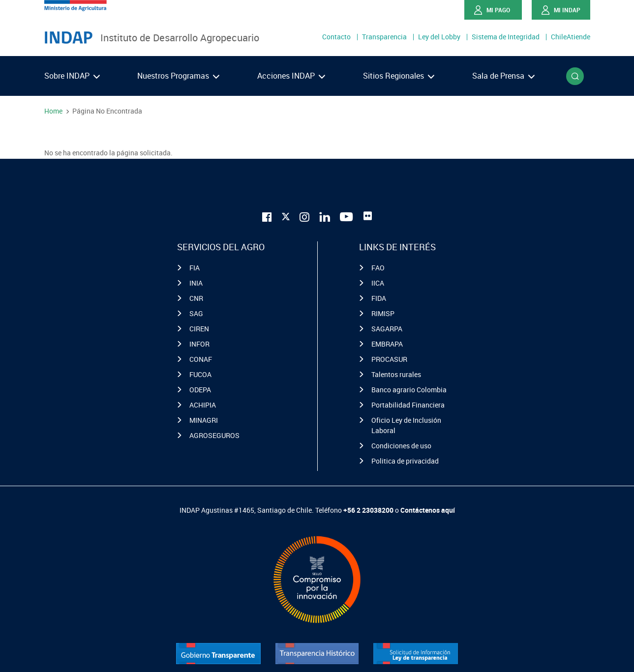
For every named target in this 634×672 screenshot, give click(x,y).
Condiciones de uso (401, 446)
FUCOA (200, 374)
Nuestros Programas (178, 76)
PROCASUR (389, 359)
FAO (378, 268)
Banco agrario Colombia (409, 390)
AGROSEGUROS (214, 435)
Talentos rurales (396, 374)
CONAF (201, 359)
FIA (195, 268)
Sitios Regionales (399, 76)
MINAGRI (204, 420)
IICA (378, 283)
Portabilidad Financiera (408, 405)
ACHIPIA (203, 405)
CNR (196, 298)
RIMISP (383, 313)
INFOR (199, 344)
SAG (196, 313)
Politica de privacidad (405, 461)
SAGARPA (387, 329)
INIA (196, 283)
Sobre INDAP (72, 76)
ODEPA (200, 390)
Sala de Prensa (503, 76)
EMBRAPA (387, 344)
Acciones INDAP (291, 76)
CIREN (199, 329)
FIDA (379, 298)
